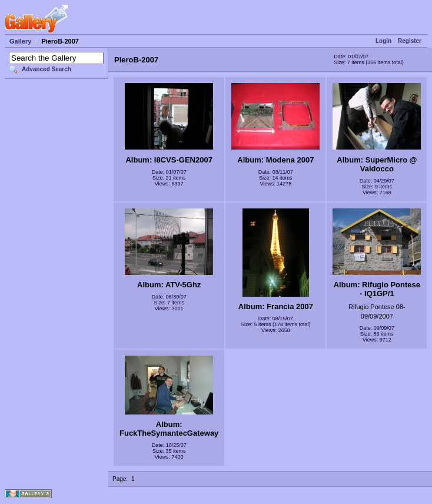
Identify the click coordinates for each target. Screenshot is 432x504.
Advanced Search (46, 69)
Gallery (20, 41)
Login (383, 41)
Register (410, 41)
